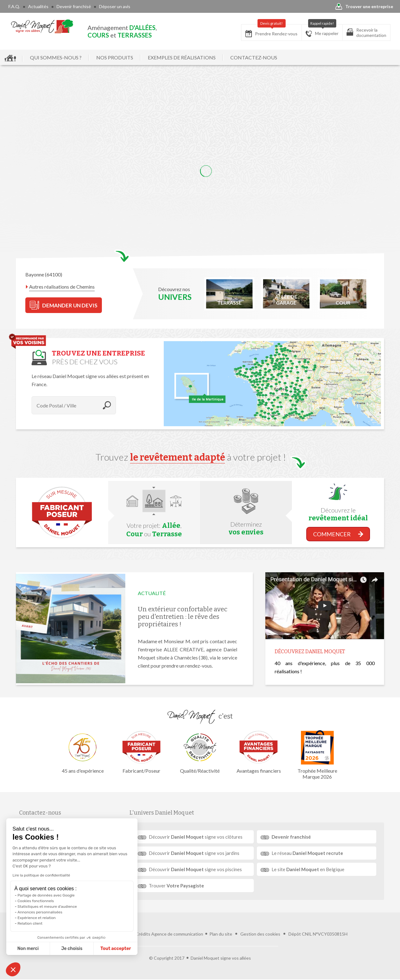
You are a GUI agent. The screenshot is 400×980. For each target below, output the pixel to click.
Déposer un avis (115, 6)
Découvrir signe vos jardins (194, 853)
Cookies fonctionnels (36, 901)
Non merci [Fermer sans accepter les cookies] (28, 949)
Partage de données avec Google (46, 895)
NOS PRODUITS (115, 57)
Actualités (38, 6)
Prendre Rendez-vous (271, 31)
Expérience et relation (37, 918)
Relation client (30, 923)
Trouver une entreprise (364, 7)
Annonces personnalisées (40, 912)
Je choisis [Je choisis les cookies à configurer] (72, 949)
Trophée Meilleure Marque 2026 (317, 755)
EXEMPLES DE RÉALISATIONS (182, 57)
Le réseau (307, 853)
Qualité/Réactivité (200, 752)
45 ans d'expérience (83, 752)
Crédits (143, 934)
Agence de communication (177, 934)
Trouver (176, 886)
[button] (13, 969)
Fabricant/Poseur (141, 752)
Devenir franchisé (74, 6)
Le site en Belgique (308, 869)
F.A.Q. (14, 6)
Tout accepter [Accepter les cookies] (116, 949)
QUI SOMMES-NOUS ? (56, 57)
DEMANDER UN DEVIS (64, 305)
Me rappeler (322, 31)
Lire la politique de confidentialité (41, 875)
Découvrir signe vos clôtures (196, 837)
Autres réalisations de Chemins (62, 287)
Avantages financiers (259, 752)
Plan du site (221, 934)
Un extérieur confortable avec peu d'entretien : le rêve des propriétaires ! (183, 617)
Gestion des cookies (260, 934)
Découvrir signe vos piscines (195, 869)
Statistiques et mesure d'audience (47, 907)
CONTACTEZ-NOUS (254, 57)
